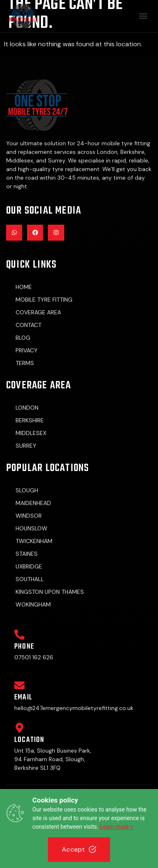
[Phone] (19, 635)
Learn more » (116, 827)
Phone (24, 647)
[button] (143, 16)
